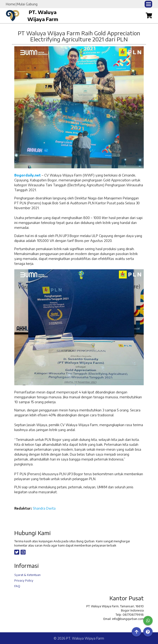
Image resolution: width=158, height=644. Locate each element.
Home (11, 4)
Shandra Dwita (44, 508)
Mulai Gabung (27, 4)
